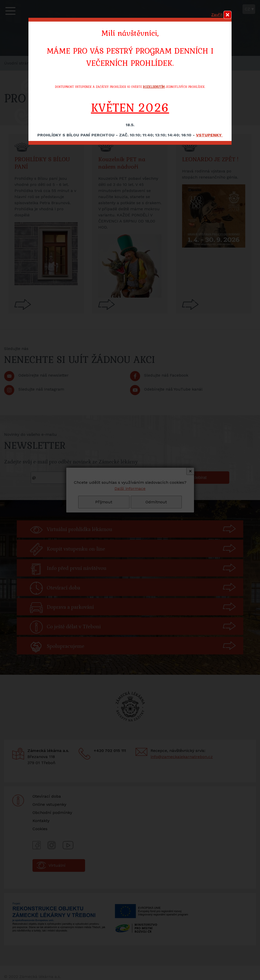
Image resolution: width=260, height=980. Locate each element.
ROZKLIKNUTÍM (154, 87)
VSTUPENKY (209, 135)
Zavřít (217, 15)
